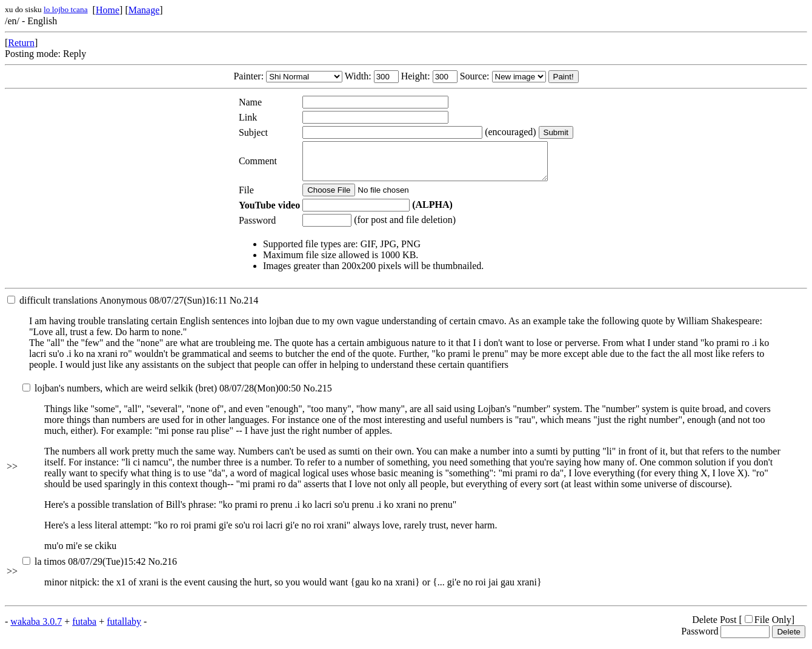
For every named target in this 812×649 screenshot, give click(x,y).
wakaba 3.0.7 (36, 629)
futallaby (124, 629)
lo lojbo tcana (66, 9)
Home (108, 10)
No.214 (244, 308)
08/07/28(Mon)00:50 (161, 395)
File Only (768, 627)
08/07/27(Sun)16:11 (117, 308)
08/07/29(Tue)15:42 (84, 569)
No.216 (162, 569)
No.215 (318, 395)
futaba (84, 629)
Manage (144, 10)
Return (21, 43)
